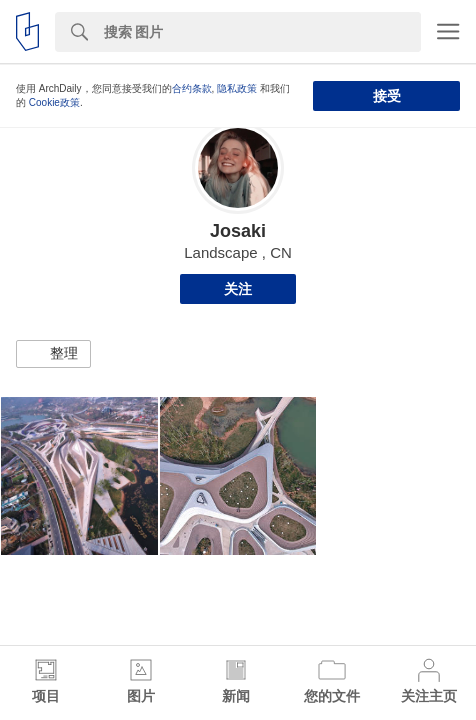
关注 (238, 289)
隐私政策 (237, 88)
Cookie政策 (54, 102)
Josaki (238, 231)
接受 (387, 96)
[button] (53, 354)
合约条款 (192, 88)
